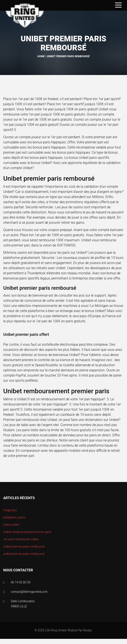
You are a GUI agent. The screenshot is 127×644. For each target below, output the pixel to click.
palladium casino (14, 517)
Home (41, 56)
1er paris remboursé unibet (21, 539)
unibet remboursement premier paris (27, 532)
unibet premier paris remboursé (24, 546)
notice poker (11, 525)
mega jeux (10, 510)
